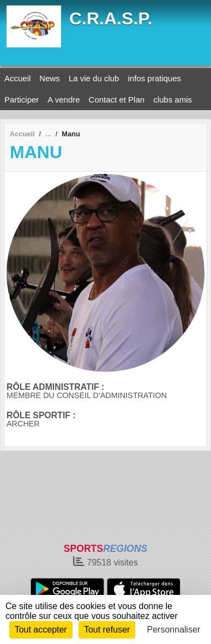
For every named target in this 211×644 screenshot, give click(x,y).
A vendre (64, 100)
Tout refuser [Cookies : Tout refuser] (107, 630)
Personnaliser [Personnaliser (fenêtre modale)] (174, 630)
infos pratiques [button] (154, 78)
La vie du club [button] (94, 78)
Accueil (17, 78)
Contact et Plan (117, 100)
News (50, 78)
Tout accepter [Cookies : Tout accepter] (41, 630)
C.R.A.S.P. (111, 19)
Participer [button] (22, 100)
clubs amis (173, 100)
